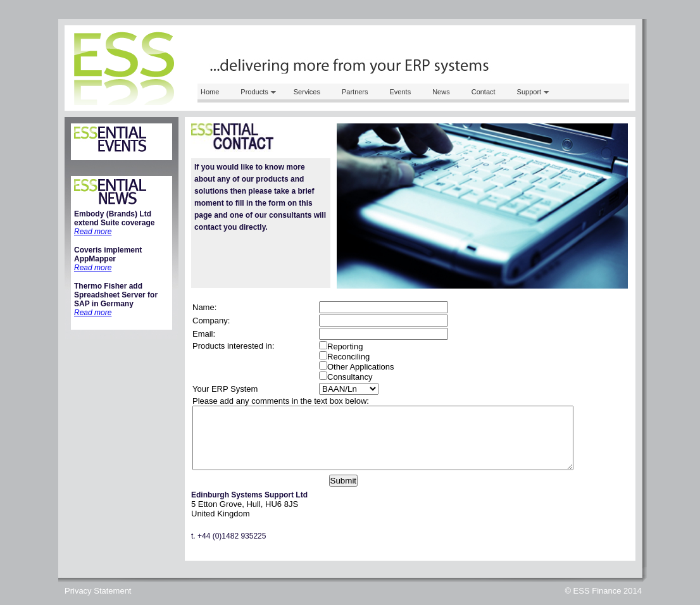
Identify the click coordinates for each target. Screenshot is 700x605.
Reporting (345, 346)
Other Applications (361, 367)
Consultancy (350, 377)
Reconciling (348, 357)
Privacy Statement (98, 591)
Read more (93, 232)
